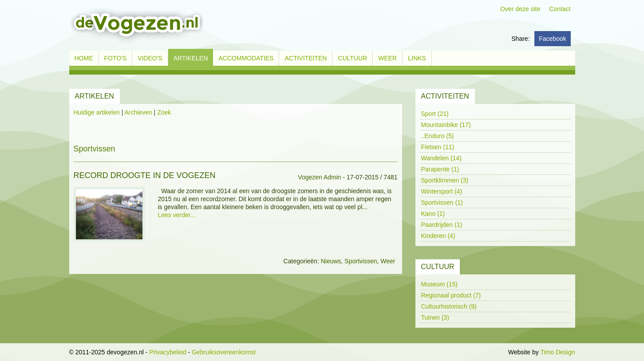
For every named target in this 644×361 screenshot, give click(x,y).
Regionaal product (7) (451, 295)
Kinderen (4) (438, 236)
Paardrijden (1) (442, 225)
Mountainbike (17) (446, 125)
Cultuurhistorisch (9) (449, 306)
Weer (388, 261)
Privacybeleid (168, 352)
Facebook (552, 39)
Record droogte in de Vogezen (145, 175)
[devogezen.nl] (136, 25)
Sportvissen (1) (442, 202)
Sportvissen (361, 261)
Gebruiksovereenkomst (224, 352)
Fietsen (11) (438, 147)
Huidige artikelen (97, 112)
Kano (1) (433, 214)
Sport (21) (435, 114)
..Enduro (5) (438, 136)
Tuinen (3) (435, 317)
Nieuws (331, 261)
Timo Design (557, 352)
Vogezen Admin (319, 177)
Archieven (138, 112)
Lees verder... (177, 215)
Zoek (164, 112)
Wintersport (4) (442, 191)
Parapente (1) (440, 169)
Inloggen (494, 352)
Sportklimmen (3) (445, 180)
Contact (560, 9)
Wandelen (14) (441, 158)
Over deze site (520, 9)
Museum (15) (439, 284)
